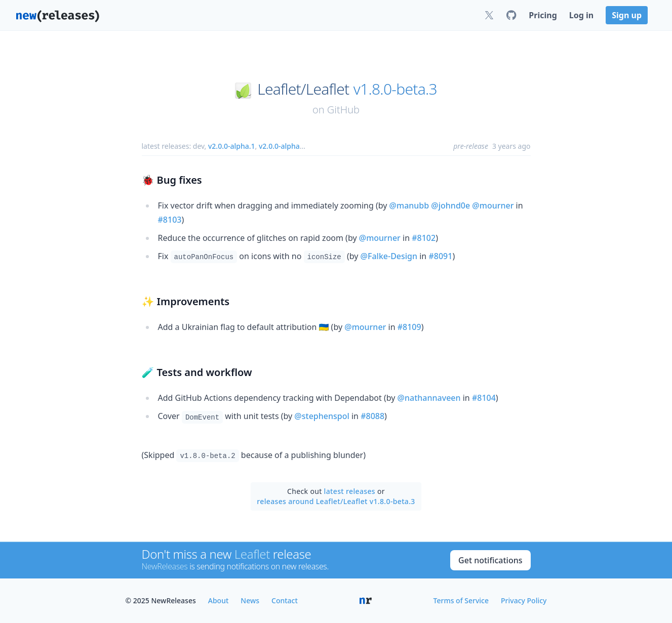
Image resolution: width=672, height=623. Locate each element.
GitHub (343, 110)
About (219, 600)
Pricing (543, 15)
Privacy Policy (524, 600)
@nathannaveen (429, 398)
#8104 (484, 398)
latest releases (350, 491)
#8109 (409, 327)
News (250, 600)
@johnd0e (450, 205)
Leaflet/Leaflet (303, 89)
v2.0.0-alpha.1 (232, 146)
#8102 (424, 238)
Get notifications (490, 560)
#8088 (372, 416)
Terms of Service (461, 600)
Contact (285, 600)
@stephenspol (322, 416)
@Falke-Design (389, 256)
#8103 (170, 220)
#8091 (440, 256)
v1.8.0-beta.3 (395, 89)
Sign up (627, 15)
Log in (581, 15)
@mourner (493, 205)
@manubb (409, 205)
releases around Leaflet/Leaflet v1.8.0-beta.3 (336, 501)
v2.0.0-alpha (279, 146)
